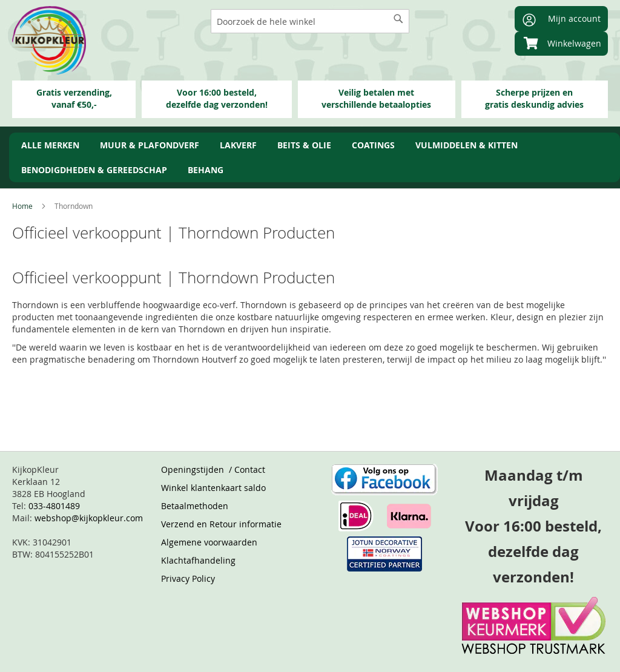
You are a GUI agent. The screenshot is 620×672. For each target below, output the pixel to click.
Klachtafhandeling (198, 560)
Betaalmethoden (195, 506)
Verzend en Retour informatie (221, 524)
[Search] (398, 19)
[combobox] (310, 21)
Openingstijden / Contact (213, 469)
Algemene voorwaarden (209, 542)
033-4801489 (54, 506)
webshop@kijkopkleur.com (89, 518)
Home (23, 206)
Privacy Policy (188, 578)
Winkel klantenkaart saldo (213, 488)
